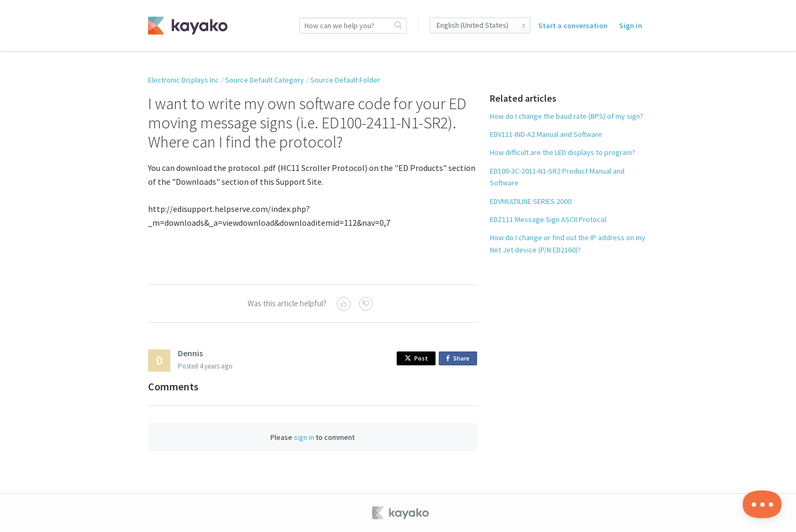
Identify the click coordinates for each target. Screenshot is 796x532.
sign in (304, 437)
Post (416, 358)
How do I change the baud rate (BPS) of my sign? (567, 116)
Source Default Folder (345, 80)
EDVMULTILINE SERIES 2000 (531, 201)
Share (460, 359)
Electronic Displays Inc (183, 80)
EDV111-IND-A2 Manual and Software (546, 134)
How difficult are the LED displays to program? (563, 152)
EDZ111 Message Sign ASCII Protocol (548, 219)
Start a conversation (573, 26)
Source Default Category (265, 80)
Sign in (631, 26)
